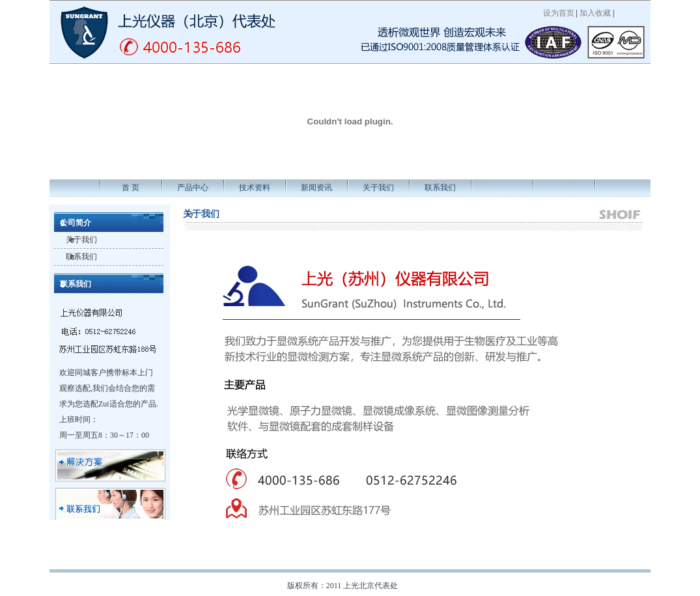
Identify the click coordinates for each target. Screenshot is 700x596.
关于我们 (378, 188)
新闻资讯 (316, 188)
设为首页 (559, 13)
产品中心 (193, 188)
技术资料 (255, 188)
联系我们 (440, 188)
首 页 (131, 188)
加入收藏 (595, 13)
